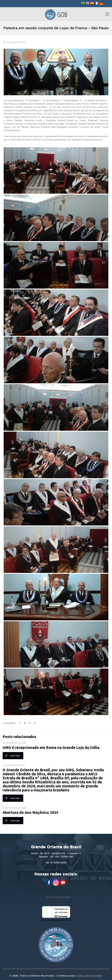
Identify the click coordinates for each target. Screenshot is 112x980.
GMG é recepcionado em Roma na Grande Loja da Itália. (51, 747)
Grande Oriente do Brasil (58, 897)
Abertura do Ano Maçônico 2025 (30, 812)
